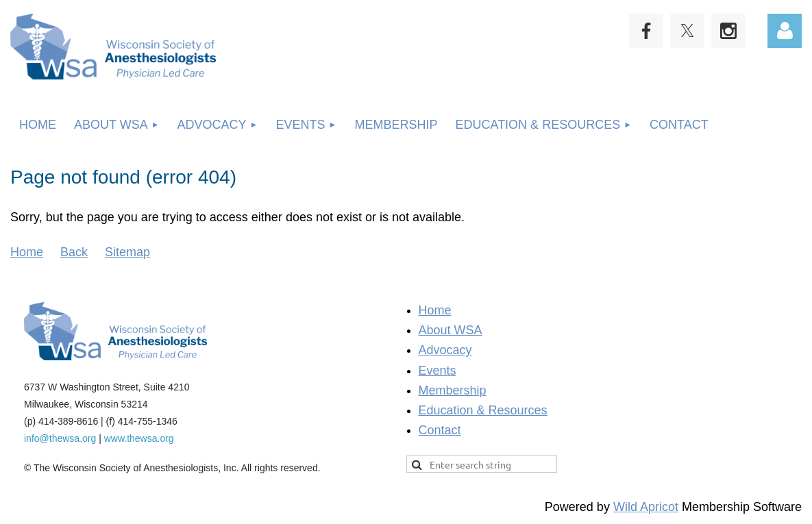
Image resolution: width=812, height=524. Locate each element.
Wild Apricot (646, 507)
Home (27, 252)
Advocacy (445, 350)
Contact (440, 430)
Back (74, 252)
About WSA (451, 330)
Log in (785, 31)
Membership (453, 390)
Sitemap (127, 252)
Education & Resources (483, 410)
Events (438, 371)
